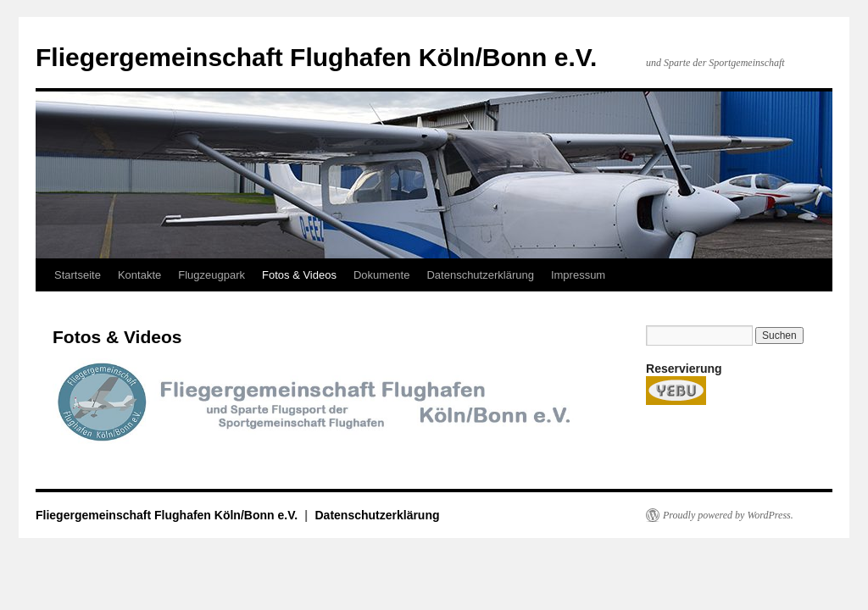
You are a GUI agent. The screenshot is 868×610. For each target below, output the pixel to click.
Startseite (78, 275)
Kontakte (139, 275)
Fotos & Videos (299, 275)
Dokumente (381, 275)
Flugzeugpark (211, 275)
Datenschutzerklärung (480, 275)
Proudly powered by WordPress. (728, 515)
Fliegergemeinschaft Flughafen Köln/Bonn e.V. (316, 57)
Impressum (578, 275)
